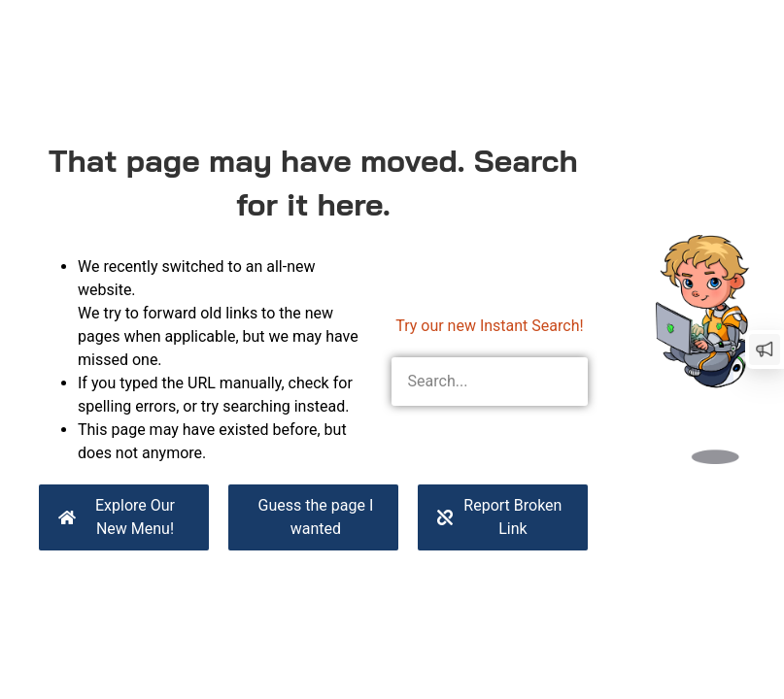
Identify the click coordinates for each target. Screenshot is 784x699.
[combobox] (465, 382)
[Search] (563, 382)
